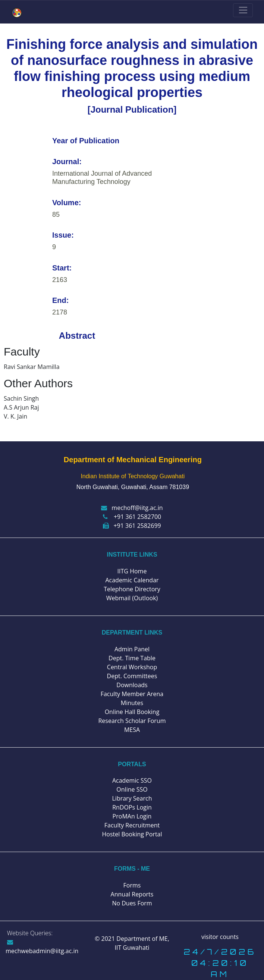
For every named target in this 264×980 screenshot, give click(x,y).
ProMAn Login (132, 816)
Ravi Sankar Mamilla (32, 367)
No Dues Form (132, 903)
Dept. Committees (132, 676)
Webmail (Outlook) (132, 598)
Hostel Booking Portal (132, 834)
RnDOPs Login (132, 807)
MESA (132, 730)
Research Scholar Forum (132, 721)
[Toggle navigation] (243, 10)
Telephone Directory (132, 589)
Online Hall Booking (132, 712)
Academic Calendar (132, 580)
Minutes (132, 703)
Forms (132, 885)
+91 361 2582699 (132, 526)
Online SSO (132, 789)
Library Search (132, 798)
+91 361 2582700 (132, 517)
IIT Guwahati (132, 948)
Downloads (132, 685)
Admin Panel (132, 649)
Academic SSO (132, 780)
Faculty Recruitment (132, 825)
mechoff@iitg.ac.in (132, 508)
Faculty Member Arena (132, 694)
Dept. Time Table (132, 658)
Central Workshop (132, 667)
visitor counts (220, 937)
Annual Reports (132, 894)
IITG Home (132, 571)
